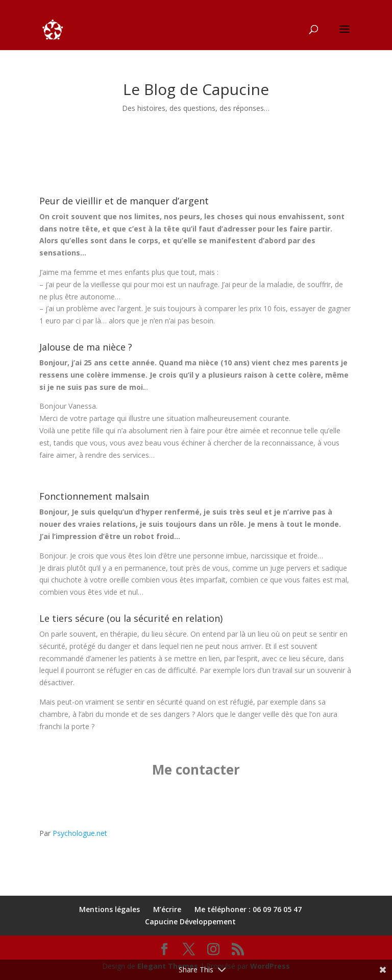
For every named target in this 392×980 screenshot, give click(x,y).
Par (73, 833)
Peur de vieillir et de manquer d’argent (124, 201)
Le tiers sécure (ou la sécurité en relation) (131, 618)
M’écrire (167, 909)
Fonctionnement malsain (94, 496)
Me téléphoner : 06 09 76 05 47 (248, 909)
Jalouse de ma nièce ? (86, 347)
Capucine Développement (190, 921)
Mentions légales (109, 909)
